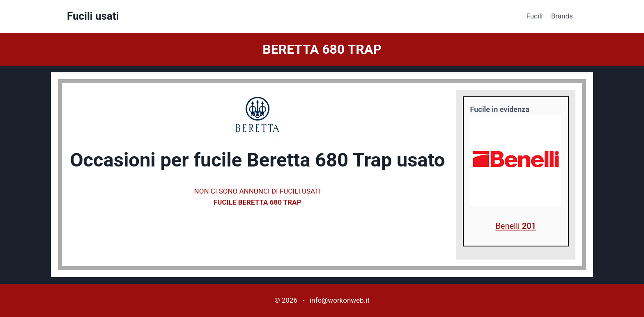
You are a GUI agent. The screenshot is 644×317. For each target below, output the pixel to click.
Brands (562, 16)
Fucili (535, 16)
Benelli (516, 226)
